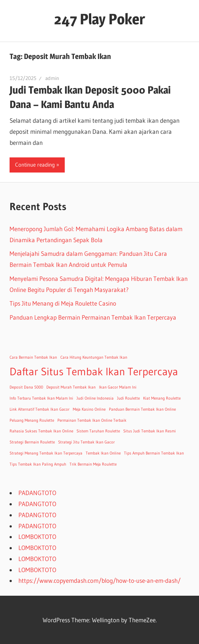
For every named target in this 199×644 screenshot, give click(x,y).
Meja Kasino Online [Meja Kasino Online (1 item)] (89, 409)
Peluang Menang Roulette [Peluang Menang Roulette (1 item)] (32, 420)
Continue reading (35, 165)
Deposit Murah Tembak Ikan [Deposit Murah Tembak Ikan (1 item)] (71, 387)
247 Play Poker (99, 19)
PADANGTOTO (37, 493)
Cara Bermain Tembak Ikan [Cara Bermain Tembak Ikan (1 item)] (33, 357)
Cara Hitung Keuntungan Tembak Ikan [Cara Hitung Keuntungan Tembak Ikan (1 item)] (94, 357)
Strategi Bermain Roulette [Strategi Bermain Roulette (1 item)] (32, 442)
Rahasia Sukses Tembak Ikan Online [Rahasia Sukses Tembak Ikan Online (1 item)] (41, 431)
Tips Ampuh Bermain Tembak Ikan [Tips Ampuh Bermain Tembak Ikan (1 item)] (154, 453)
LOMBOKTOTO (37, 537)
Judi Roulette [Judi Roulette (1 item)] (128, 398)
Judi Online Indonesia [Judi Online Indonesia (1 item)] (95, 398)
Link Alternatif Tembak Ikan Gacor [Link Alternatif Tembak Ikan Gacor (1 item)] (40, 409)
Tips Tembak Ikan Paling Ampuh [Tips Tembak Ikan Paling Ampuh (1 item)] (38, 464)
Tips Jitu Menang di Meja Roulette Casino (63, 303)
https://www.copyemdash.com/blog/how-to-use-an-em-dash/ (99, 580)
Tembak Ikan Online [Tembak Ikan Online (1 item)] (103, 453)
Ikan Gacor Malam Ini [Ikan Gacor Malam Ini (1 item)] (118, 387)
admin (52, 78)
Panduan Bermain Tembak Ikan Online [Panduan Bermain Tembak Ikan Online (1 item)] (142, 409)
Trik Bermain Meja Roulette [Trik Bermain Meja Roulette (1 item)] (93, 464)
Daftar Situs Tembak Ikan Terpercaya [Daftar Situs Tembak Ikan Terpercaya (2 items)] (94, 371)
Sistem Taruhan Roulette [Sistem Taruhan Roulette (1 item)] (98, 431)
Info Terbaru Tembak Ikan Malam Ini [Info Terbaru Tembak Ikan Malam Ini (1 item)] (41, 398)
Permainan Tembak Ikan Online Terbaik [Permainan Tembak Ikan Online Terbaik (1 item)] (92, 420)
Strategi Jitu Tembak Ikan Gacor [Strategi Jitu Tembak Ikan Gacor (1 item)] (86, 442)
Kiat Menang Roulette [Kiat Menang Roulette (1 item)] (162, 398)
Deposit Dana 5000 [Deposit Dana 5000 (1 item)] (26, 387)
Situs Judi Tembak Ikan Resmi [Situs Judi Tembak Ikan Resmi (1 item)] (150, 431)
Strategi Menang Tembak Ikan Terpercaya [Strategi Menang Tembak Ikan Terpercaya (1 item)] (46, 453)
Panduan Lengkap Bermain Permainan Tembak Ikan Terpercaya (93, 317)
